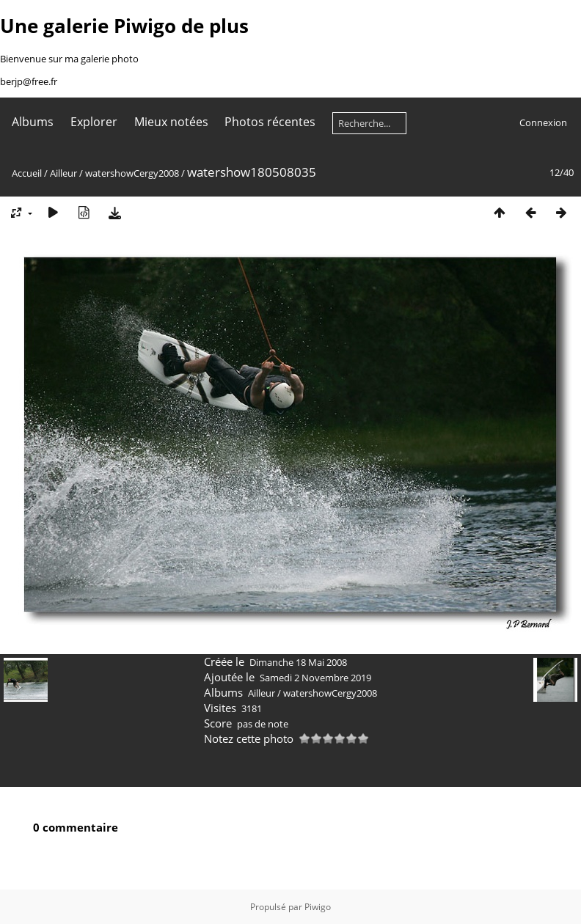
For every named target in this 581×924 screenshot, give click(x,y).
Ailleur (63, 173)
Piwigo (318, 907)
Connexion (543, 122)
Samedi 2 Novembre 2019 (315, 678)
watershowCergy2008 (132, 173)
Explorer (94, 122)
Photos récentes (270, 122)
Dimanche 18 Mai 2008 (298, 662)
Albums (33, 122)
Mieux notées (171, 122)
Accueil (27, 173)
